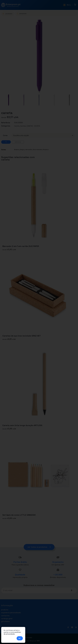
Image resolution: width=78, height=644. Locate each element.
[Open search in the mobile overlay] (46, 14)
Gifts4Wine (5, 621)
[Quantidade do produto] (6, 142)
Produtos (5, 610)
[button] (67, 5)
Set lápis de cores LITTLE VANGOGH (19, 515)
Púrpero (46, 150)
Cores (5, 135)
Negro (22, 150)
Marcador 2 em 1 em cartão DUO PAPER (21, 246)
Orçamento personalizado (11, 613)
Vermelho (29, 150)
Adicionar (18, 142)
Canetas (23, 126)
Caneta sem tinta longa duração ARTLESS (22, 425)
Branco (17, 150)
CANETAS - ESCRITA (33, 126)
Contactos (5, 616)
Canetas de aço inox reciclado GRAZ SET (22, 336)
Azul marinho (37, 150)
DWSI (38, 641)
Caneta (17, 126)
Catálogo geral (7, 619)
